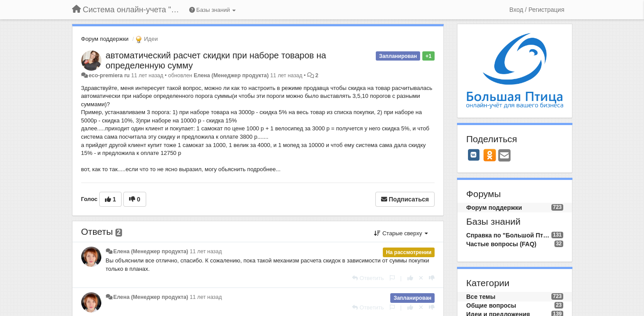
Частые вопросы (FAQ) (501, 244)
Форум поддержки (105, 39)
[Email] (504, 156)
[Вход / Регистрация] (537, 10)
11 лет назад (206, 251)
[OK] (490, 155)
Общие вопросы (491, 305)
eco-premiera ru (109, 75)
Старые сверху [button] (401, 233)
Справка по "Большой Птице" (509, 235)
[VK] (474, 155)
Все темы (481, 297)
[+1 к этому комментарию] (410, 278)
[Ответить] (368, 278)
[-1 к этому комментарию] (432, 278)
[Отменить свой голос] (421, 278)
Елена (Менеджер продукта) (231, 75)
